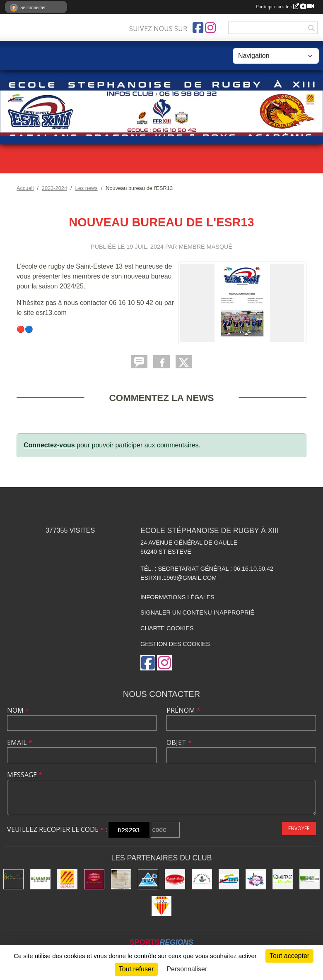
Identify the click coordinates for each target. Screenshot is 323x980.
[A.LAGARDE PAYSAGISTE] (40, 879)
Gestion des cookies (175, 644)
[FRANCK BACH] (175, 879)
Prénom (183, 710)
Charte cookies (167, 628)
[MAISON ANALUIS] (121, 879)
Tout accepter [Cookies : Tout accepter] (289, 956)
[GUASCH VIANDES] (94, 879)
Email (20, 742)
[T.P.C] (162, 906)
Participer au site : (285, 7)
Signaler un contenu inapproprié (197, 612)
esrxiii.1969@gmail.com (178, 578)
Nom (18, 710)
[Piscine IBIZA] (148, 879)
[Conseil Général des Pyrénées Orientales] (67, 879)
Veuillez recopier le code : (57, 829)
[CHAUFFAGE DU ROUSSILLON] (283, 879)
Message (25, 775)
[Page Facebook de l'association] (198, 28)
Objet (179, 742)
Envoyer (299, 828)
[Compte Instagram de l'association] (210, 28)
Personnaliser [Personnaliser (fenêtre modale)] (187, 969)
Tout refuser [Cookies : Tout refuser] (136, 969)
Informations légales (177, 597)
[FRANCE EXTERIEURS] (310, 879)
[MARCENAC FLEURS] (256, 879)
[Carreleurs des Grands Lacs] (13, 879)
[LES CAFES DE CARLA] (202, 879)
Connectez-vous (49, 445)
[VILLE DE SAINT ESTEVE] (229, 879)
